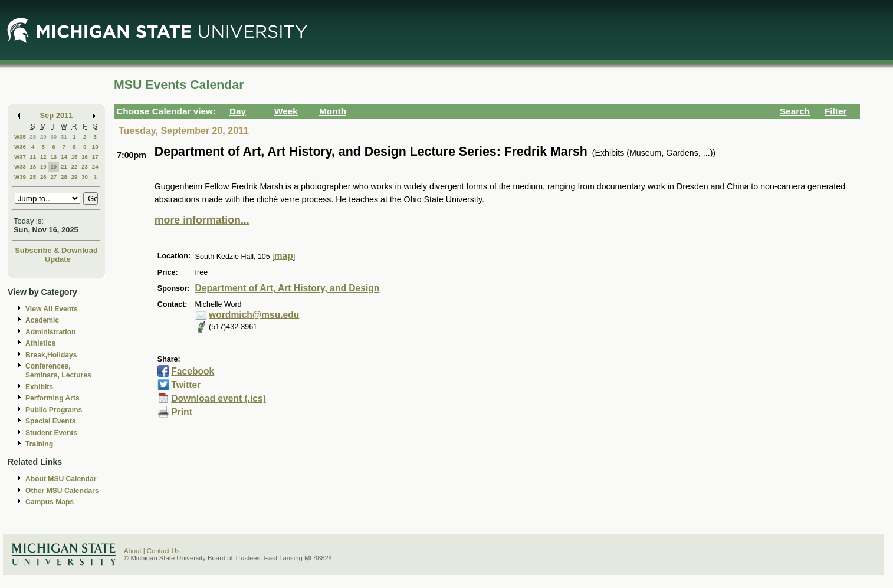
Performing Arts (52, 398)
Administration (50, 332)
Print (182, 412)
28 (33, 137)
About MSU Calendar (61, 479)
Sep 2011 (57, 115)
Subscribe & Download (56, 250)
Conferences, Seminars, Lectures (58, 371)
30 (53, 137)
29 (43, 137)
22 (75, 167)
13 (53, 157)
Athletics (40, 343)
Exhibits (39, 387)
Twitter (186, 385)
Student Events (51, 433)
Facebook (193, 371)
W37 (20, 157)
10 (95, 147)
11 (33, 157)
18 (33, 167)
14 (64, 157)
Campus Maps (50, 502)
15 (75, 157)
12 (43, 157)
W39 (20, 177)
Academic (42, 320)
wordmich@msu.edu (254, 315)
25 (33, 177)
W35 (20, 137)
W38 (20, 167)
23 (85, 167)
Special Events (50, 421)
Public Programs (54, 410)
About (133, 551)
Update (58, 259)
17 (95, 157)
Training (39, 444)
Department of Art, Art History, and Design (288, 288)
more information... (202, 220)
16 (85, 157)
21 (64, 167)
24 (95, 167)
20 (53, 167)
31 (64, 137)
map (284, 256)
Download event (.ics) (219, 398)
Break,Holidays (51, 355)
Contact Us (163, 551)
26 (43, 177)
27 (53, 177)
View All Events (52, 309)
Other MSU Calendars (62, 491)
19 (43, 167)
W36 (20, 147)
